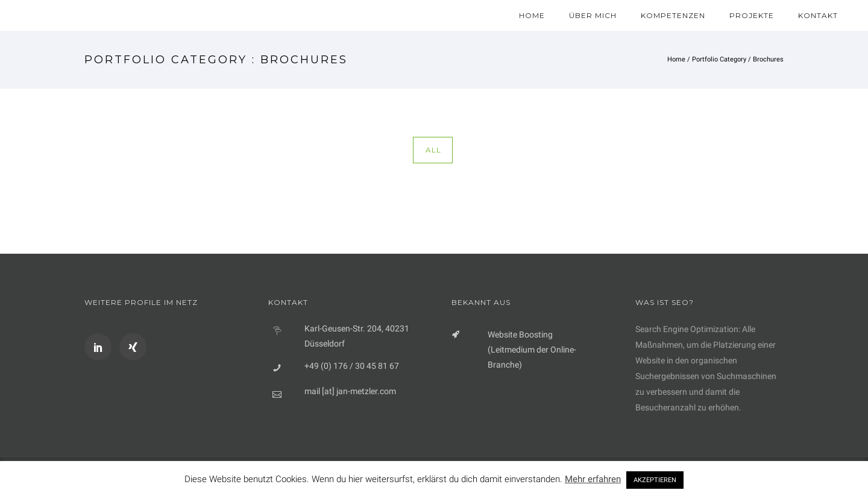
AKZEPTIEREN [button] (655, 480)
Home (532, 15)
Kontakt (818, 15)
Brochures (768, 59)
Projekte (752, 15)
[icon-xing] (133, 347)
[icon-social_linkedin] (101, 347)
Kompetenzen (673, 15)
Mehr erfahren (593, 479)
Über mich (593, 15)
